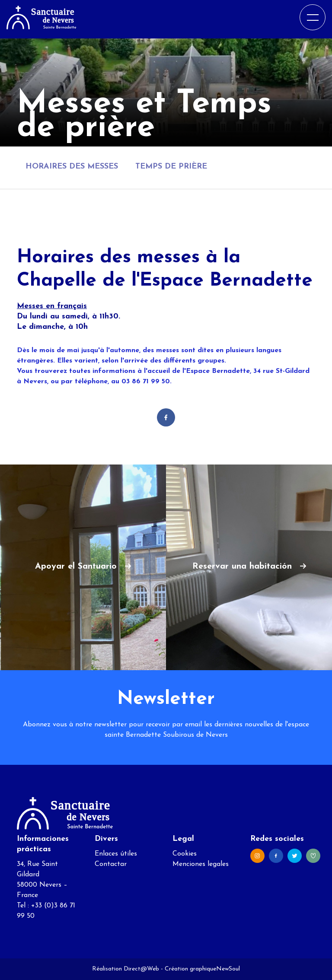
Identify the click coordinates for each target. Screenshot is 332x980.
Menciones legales (201, 864)
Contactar (111, 864)
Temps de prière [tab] (171, 167)
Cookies (185, 854)
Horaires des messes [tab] (72, 167)
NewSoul (228, 969)
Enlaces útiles (116, 854)
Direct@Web (141, 969)
